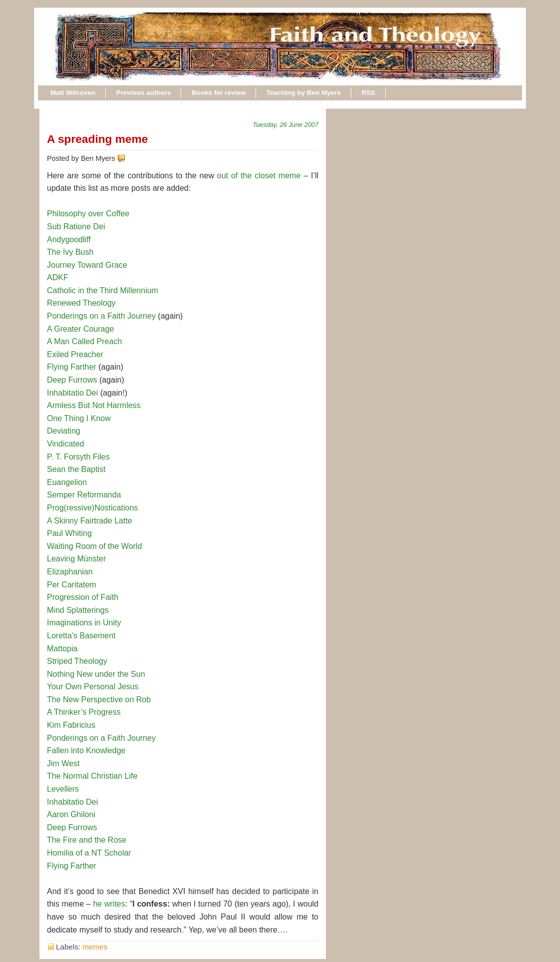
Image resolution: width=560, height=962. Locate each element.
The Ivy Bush (70, 252)
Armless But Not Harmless (94, 405)
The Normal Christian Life (92, 776)
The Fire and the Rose (87, 840)
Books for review (219, 93)
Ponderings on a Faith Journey (101, 316)
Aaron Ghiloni (71, 814)
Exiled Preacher (75, 354)
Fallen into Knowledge (86, 750)
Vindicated (65, 444)
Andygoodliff (69, 240)
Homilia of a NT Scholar (89, 853)
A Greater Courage (80, 329)
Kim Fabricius (71, 725)
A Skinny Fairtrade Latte (90, 521)
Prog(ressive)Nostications (92, 508)
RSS (368, 93)
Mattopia (62, 649)
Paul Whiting (69, 533)
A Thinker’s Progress (84, 712)
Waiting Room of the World (94, 546)
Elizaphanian (70, 572)
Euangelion (67, 482)
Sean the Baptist (76, 469)
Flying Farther (72, 367)
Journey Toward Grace (87, 265)
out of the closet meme (259, 176)
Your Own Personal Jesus (93, 687)
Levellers (63, 789)
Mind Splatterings (78, 610)
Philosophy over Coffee (88, 214)
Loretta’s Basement (81, 636)
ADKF (58, 277)
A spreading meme (97, 139)
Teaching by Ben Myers (304, 93)
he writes (109, 904)
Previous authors (144, 93)
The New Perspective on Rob (99, 700)
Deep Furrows (72, 380)
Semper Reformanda (84, 495)
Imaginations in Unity (84, 623)
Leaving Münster (76, 559)
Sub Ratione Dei (76, 227)
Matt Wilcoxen (73, 93)
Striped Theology (77, 661)
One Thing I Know (79, 418)
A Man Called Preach (84, 341)
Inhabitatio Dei (72, 393)
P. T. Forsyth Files (78, 457)
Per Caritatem (72, 585)
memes (95, 947)
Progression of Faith (83, 597)
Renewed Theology (81, 303)
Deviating (64, 431)
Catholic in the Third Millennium (103, 290)
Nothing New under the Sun (96, 674)
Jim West (63, 763)
